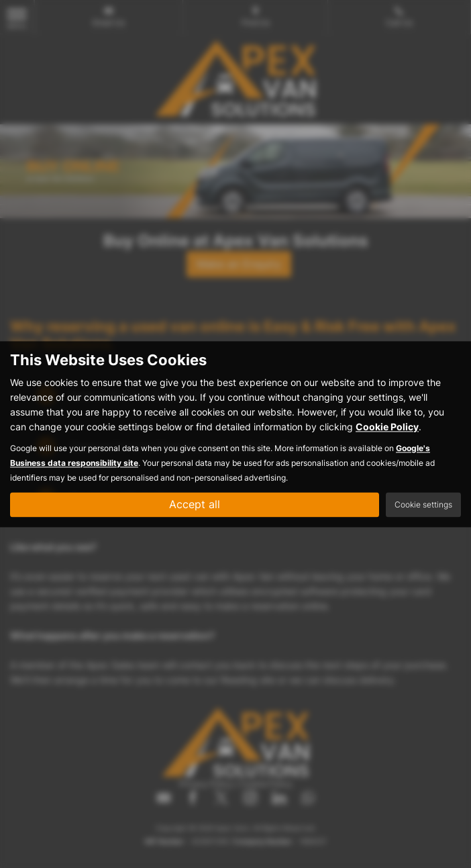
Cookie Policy (387, 427)
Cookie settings (423, 504)
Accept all (195, 504)
